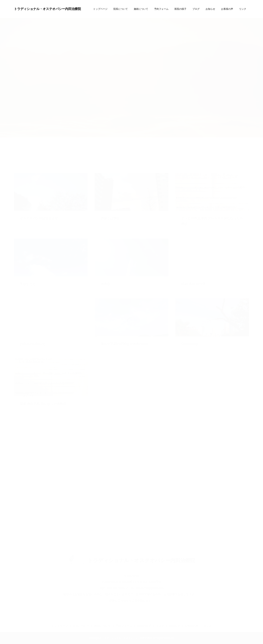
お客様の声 (227, 9)
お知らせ (210, 9)
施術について (141, 9)
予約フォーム (161, 9)
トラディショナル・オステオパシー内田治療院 (47, 9)
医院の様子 (180, 9)
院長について (121, 9)
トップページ (100, 9)
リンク (243, 9)
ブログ (196, 9)
